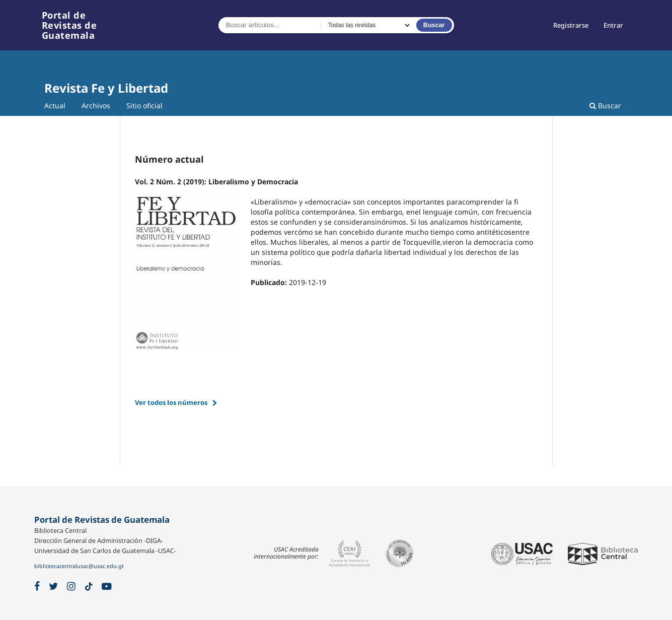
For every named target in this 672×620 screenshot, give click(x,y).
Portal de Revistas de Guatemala (69, 25)
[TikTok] (89, 587)
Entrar (613, 25)
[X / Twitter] (53, 587)
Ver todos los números (171, 402)
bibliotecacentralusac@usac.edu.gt (79, 566)
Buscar (434, 25)
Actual (55, 106)
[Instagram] (71, 587)
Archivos (96, 106)
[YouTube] (107, 587)
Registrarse (571, 25)
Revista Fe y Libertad (106, 88)
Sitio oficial (144, 106)
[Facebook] (37, 587)
